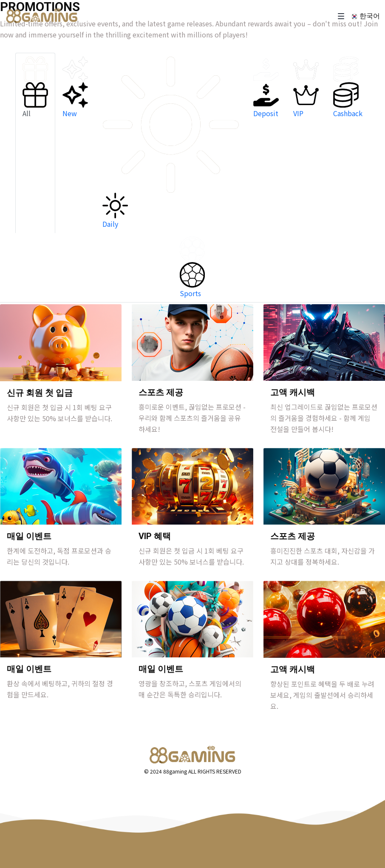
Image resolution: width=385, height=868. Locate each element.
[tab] (35, 143)
